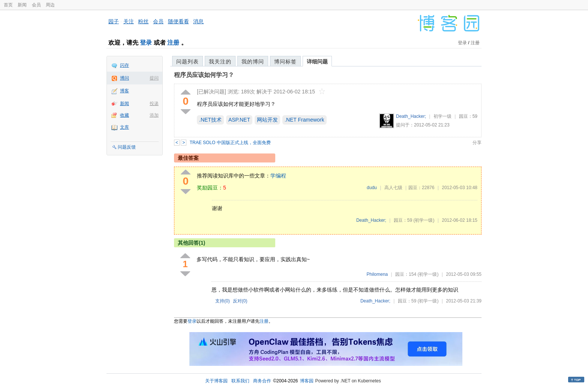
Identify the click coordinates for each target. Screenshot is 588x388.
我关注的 (220, 62)
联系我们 (240, 381)
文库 (124, 127)
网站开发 (267, 120)
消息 (198, 21)
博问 (124, 78)
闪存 (124, 65)
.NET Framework (304, 120)
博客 (124, 91)
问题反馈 (127, 147)
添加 (154, 115)
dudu (372, 188)
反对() (240, 301)
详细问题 (317, 62)
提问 (154, 78)
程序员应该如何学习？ (204, 75)
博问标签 (285, 62)
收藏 (124, 115)
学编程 (278, 176)
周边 (50, 5)
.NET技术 (210, 120)
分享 (477, 143)
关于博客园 (216, 381)
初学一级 (442, 116)
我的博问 (253, 62)
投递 (154, 104)
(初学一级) (424, 220)
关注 (129, 21)
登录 (146, 43)
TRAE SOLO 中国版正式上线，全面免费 (230, 143)
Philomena (377, 274)
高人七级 (393, 188)
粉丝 (143, 21)
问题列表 (187, 62)
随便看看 (178, 21)
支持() (223, 301)
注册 (173, 43)
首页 (8, 5)
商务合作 (262, 381)
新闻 (22, 5)
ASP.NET (239, 120)
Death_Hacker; (411, 116)
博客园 (307, 381)
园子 (114, 21)
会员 (36, 5)
